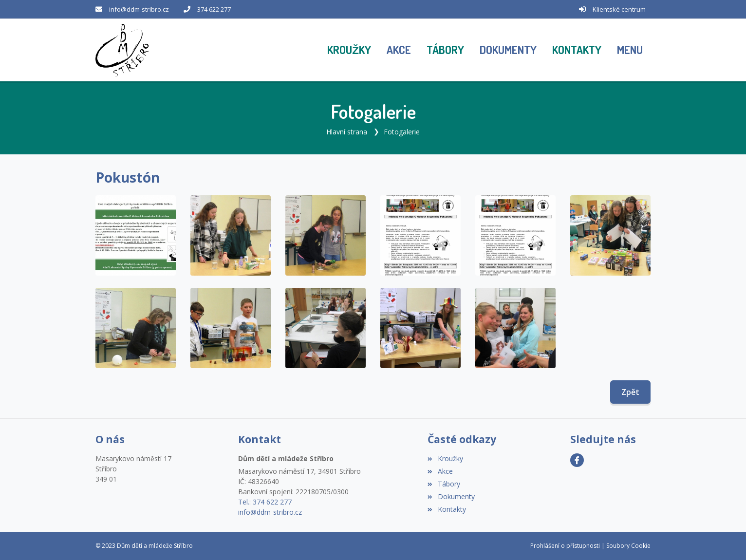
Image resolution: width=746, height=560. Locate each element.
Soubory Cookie (628, 546)
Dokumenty (451, 496)
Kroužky (445, 458)
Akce (440, 471)
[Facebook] (577, 460)
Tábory (444, 484)
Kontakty (447, 509)
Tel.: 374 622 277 (265, 502)
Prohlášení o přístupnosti (565, 546)
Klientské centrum (619, 9)
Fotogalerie (402, 132)
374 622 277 (214, 9)
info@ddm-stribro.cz (139, 9)
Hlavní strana (347, 132)
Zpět (630, 392)
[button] (630, 50)
